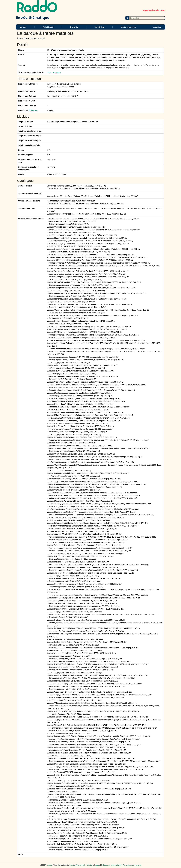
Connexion (157, 27)
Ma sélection (99, 27)
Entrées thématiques (128, 27)
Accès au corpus (54, 72)
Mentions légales (93, 865)
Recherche (74, 27)
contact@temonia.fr (78, 865)
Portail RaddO (48, 27)
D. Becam (33, 110)
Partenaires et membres (132, 865)
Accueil (23, 27)
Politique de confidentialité (111, 865)
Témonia (49, 865)
